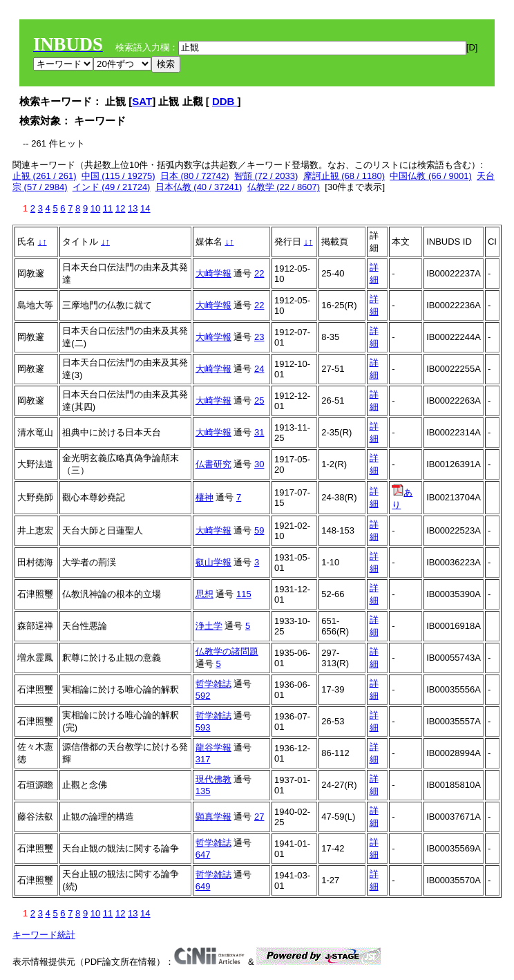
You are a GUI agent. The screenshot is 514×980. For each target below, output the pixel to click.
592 (203, 696)
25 (259, 401)
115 (244, 594)
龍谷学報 (213, 747)
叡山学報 (213, 562)
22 (259, 273)
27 (259, 817)
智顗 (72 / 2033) (266, 176)
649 (203, 886)
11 (108, 208)
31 (259, 432)
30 (259, 464)
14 (145, 208)
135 (203, 791)
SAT (142, 101)
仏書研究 (213, 464)
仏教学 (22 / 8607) (284, 187)
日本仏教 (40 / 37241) (199, 187)
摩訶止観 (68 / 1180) (344, 176)
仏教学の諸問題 (227, 651)
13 (133, 208)
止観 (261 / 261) (45, 176)
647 (203, 855)
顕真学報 (213, 817)
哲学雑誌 (213, 684)
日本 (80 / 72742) (195, 176)
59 (259, 530)
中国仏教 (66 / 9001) (431, 176)
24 (259, 369)
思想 (204, 594)
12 (120, 208)
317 (203, 759)
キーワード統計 (44, 935)
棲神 (204, 497)
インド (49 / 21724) (112, 187)
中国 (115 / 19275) (118, 176)
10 (95, 208)
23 (259, 337)
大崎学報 (213, 273)
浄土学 (209, 626)
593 (203, 727)
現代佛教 (213, 779)
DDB (225, 101)
